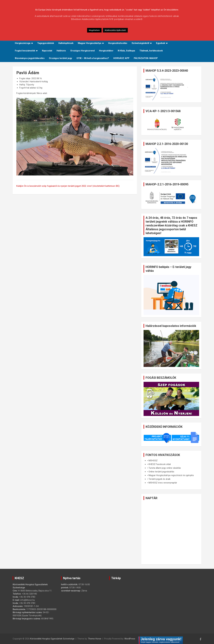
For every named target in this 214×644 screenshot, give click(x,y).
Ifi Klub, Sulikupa (126, 51)
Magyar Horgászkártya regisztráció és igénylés (171, 475)
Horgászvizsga (23, 43)
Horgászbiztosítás (118, 43)
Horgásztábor (106, 51)
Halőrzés (61, 51)
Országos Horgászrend (82, 51)
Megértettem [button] (94, 30)
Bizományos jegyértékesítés (30, 58)
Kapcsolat (47, 51)
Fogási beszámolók (25, 51)
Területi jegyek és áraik (159, 479)
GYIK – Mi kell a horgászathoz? (93, 58)
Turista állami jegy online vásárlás (165, 468)
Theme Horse (95, 639)
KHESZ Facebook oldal (160, 464)
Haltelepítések (66, 43)
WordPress (130, 639)
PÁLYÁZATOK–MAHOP (146, 58)
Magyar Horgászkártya (90, 43)
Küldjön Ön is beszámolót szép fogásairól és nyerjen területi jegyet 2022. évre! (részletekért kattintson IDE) (68, 186)
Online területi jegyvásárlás (161, 472)
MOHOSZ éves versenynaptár (163, 483)
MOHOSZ (153, 461)
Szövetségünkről (140, 43)
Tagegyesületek (46, 43)
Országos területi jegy (61, 58)
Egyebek (161, 43)
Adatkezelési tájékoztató (115, 30)
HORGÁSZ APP (121, 58)
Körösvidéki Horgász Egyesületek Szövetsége (52, 639)
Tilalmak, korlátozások (151, 51)
